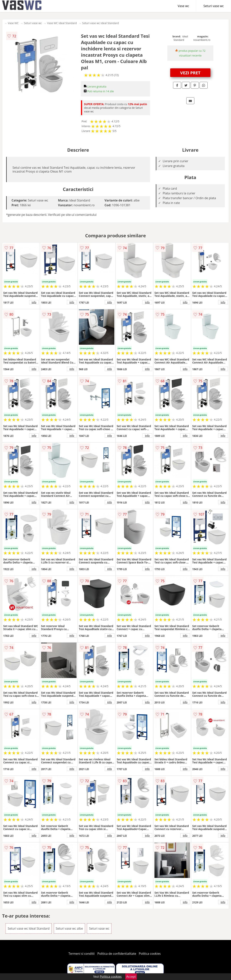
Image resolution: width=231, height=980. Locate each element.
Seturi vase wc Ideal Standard (100, 23)
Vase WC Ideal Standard (62, 23)
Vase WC (13, 23)
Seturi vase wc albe (69, 928)
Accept (131, 977)
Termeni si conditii (82, 954)
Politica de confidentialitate (117, 954)
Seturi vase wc (214, 6)
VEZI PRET (190, 73)
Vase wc (183, 6)
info (34, 302)
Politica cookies (150, 954)
